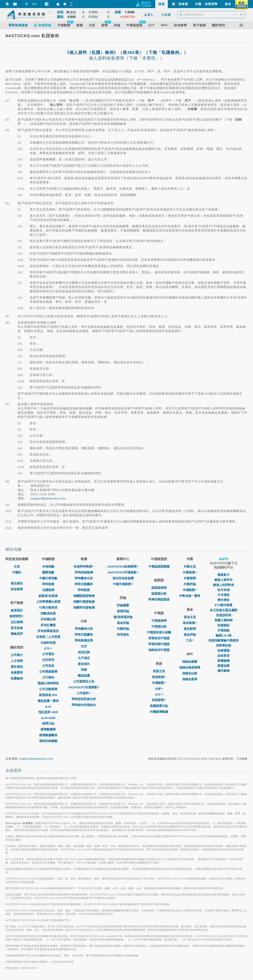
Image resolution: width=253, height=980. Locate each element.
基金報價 (190, 623)
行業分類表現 (48, 607)
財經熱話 (224, 625)
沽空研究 (48, 660)
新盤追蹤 (224, 666)
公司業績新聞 (48, 671)
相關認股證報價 (84, 596)
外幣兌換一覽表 (190, 596)
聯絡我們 (17, 634)
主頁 (17, 566)
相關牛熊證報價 (84, 602)
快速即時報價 (84, 566)
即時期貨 (48, 584)
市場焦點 (224, 630)
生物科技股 (48, 643)
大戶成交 (84, 658)
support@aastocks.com (48, 498)
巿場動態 (190, 590)
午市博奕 (224, 595)
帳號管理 (17, 616)
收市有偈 (224, 590)
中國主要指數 (48, 578)
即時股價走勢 (84, 640)
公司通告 (48, 654)
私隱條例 (17, 678)
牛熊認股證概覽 (159, 566)
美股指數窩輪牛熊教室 (224, 640)
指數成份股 (48, 613)
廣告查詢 (17, 667)
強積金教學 (190, 679)
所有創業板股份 (48, 631)
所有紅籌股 (48, 625)
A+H (48, 707)
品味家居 (224, 656)
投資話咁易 (224, 615)
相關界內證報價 (84, 607)
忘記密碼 (17, 622)
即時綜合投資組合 (84, 705)
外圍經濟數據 (159, 712)
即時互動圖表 (84, 584)
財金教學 (17, 589)
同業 (84, 670)
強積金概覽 (190, 662)
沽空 (84, 646)
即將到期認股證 (159, 599)
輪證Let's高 (224, 635)
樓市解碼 (224, 671)
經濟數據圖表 (48, 735)
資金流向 (84, 664)
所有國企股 (48, 619)
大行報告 (48, 677)
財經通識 (224, 650)
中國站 (17, 572)
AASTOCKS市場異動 (84, 687)
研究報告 (123, 635)
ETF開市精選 (224, 605)
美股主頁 (159, 671)
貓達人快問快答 (224, 585)
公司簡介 (17, 655)
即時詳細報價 (84, 572)
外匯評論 (123, 629)
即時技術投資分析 (84, 699)
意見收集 (17, 628)
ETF (48, 648)
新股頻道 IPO (48, 695)
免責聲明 (17, 672)
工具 (190, 640)
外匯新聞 (190, 578)
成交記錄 (84, 652)
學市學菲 (224, 600)
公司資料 (84, 693)
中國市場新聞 (123, 584)
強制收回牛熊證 (159, 650)
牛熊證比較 (159, 626)
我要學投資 (224, 645)
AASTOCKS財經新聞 (123, 566)
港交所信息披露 (123, 578)
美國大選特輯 (224, 620)
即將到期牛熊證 (159, 644)
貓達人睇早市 (224, 580)
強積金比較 (190, 673)
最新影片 (224, 575)
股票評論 (123, 611)
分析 (159, 689)
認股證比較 (159, 594)
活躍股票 (48, 590)
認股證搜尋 (159, 588)
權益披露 (84, 676)
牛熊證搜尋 (159, 621)
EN (35, 4)
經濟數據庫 (48, 729)
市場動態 (159, 683)
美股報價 (159, 677)
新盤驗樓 (224, 661)
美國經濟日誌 (159, 706)
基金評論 (123, 623)
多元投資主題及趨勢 (224, 610)
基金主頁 (190, 617)
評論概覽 (123, 605)
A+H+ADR (48, 718)
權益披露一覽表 (48, 701)
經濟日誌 (48, 723)
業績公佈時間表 (48, 683)
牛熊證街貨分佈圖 (159, 632)
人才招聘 (17, 661)
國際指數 (48, 572)
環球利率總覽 (48, 741)
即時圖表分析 (84, 578)
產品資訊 (17, 583)
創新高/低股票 (48, 596)
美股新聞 (159, 700)
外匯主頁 (190, 566)
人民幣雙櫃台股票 (48, 602)
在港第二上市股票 (48, 637)
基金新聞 (190, 629)
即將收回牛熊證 (159, 638)
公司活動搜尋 (48, 689)
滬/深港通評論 (123, 617)
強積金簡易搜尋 (190, 667)
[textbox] (211, 15)
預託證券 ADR (48, 712)
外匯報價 (190, 572)
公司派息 (48, 666)
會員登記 (17, 610)
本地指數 (48, 566)
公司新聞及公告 (84, 681)
